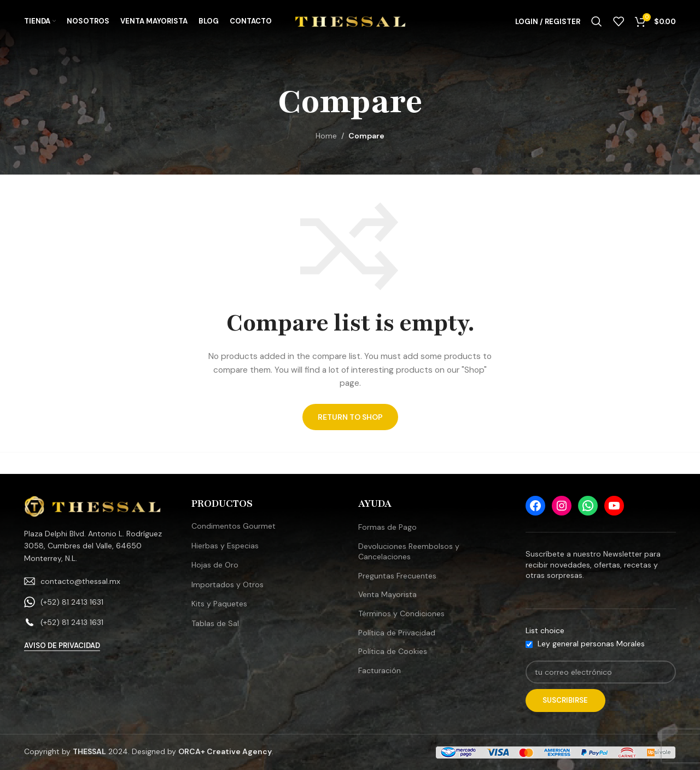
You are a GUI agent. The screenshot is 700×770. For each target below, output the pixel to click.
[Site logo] (350, 22)
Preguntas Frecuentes (397, 576)
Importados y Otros (227, 584)
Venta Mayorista (387, 594)
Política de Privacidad (397, 633)
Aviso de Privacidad (62, 646)
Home (326, 136)
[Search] (597, 24)
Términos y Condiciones (401, 613)
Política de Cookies (393, 651)
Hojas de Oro (215, 565)
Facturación (380, 670)
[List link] (100, 581)
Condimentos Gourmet (234, 526)
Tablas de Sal (215, 623)
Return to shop (350, 417)
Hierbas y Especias (225, 546)
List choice (545, 630)
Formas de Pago (387, 527)
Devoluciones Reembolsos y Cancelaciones (409, 552)
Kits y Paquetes (219, 604)
